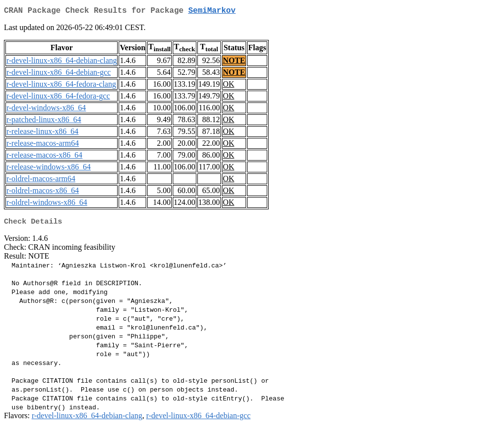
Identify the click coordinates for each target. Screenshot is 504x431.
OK (229, 86)
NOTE (234, 62)
